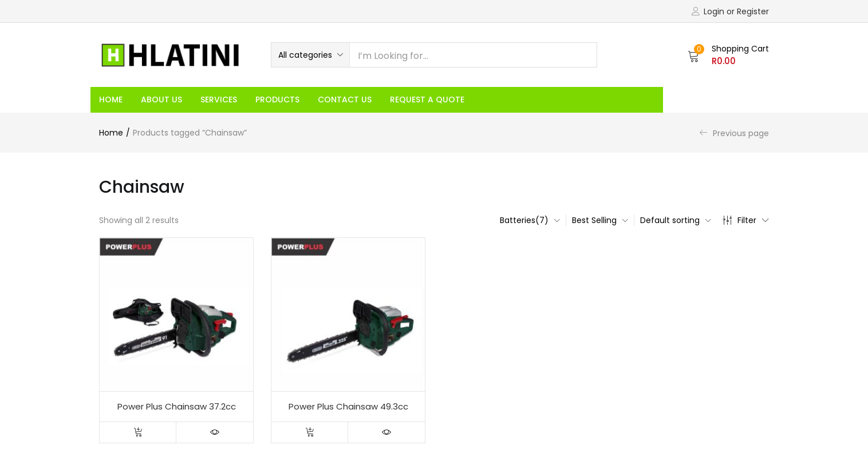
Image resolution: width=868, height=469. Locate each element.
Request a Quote (427, 100)
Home (111, 100)
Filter (746, 220)
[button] (310, 55)
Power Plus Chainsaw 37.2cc (177, 406)
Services (219, 100)
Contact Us (345, 100)
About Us (161, 100)
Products (277, 100)
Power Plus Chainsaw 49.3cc (348, 406)
